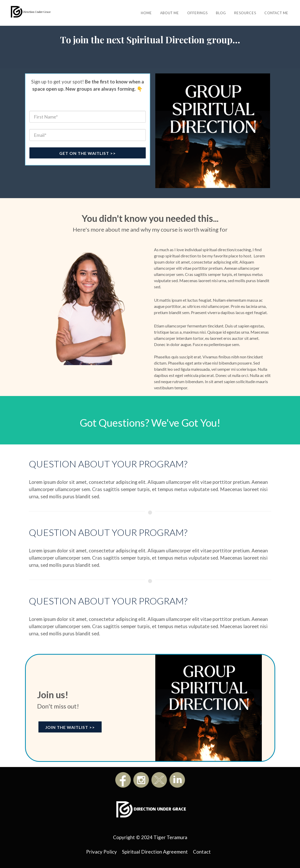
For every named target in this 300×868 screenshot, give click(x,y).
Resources (245, 13)
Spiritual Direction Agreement (155, 852)
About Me (170, 13)
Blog (221, 13)
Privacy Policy (102, 852)
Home (146, 13)
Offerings (197, 13)
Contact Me (276, 13)
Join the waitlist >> (70, 727)
